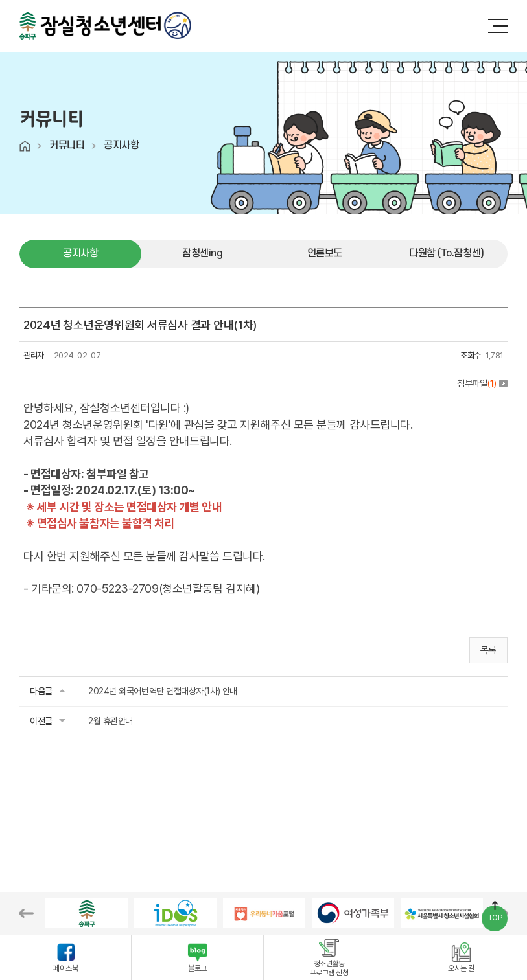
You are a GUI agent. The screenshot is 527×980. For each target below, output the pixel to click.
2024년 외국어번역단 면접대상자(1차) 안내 (163, 691)
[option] (87, 913)
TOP (495, 918)
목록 (488, 650)
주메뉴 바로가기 (0, 0)
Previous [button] (26, 913)
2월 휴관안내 (111, 721)
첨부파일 (482, 383)
